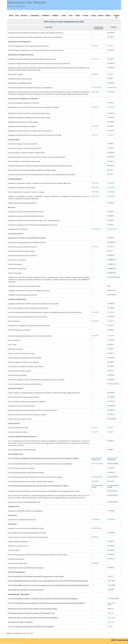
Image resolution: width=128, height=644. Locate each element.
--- (108, 528)
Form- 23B (111, 622)
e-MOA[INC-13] (112, 260)
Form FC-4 (110, 371)
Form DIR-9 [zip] (96, 528)
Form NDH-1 (111, 541)
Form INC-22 (111, 152)
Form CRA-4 (111, 317)
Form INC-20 (111, 410)
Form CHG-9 (95, 196)
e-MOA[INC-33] (112, 268)
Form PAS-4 (95, 563)
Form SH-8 (110, 344)
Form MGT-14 (111, 358)
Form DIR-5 (110, 216)
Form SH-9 (110, 349)
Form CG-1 (95, 46)
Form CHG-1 (95, 183)
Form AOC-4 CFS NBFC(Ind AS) (97, 459)
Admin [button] (108, 16)
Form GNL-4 (111, 511)
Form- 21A (111, 609)
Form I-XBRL (111, 581)
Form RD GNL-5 (96, 87)
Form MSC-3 (111, 375)
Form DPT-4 (95, 336)
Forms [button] (86, 16)
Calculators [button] (35, 16)
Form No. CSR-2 (113, 502)
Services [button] (24, 16)
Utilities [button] (56, 16)
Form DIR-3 (110, 211)
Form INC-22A (111, 242)
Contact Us (116, 16)
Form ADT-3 (111, 330)
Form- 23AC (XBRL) (113, 599)
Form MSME (95, 312)
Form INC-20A (111, 406)
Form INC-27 (111, 157)
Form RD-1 (110, 79)
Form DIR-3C (111, 33)
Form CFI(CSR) (112, 419)
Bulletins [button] (46, 16)
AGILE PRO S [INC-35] (113, 277)
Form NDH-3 (111, 550)
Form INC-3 (111, 144)
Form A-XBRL (112, 585)
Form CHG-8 (95, 92)
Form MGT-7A (111, 472)
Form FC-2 (110, 170)
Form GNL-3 (111, 203)
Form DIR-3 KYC (96, 229)
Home (11, 16)
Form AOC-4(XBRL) (97, 464)
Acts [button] (71, 16)
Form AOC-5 (111, 401)
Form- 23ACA (111, 618)
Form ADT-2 (95, 59)
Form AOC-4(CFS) (97, 477)
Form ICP (94, 428)
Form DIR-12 (111, 166)
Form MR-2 (110, 441)
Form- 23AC (111, 613)
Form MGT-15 (111, 397)
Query (94, 16)
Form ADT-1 (111, 325)
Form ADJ (94, 74)
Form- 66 (110, 626)
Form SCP (95, 432)
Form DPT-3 (95, 321)
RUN (109, 286)
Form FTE (95, 135)
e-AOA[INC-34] (111, 273)
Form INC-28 (111, 414)
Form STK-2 (95, 107)
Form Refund (96, 519)
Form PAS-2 (111, 559)
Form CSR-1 (111, 238)
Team (17, 16)
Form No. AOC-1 (112, 491)
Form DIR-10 (111, 533)
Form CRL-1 (111, 37)
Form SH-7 (110, 161)
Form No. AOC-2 (112, 495)
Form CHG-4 (95, 187)
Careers (101, 16)
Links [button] (64, 16)
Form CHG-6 (95, 192)
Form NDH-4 (111, 303)
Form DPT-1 (95, 537)
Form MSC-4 (111, 122)
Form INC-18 (111, 63)
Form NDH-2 (111, 83)
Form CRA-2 (111, 50)
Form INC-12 (111, 131)
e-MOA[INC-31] (112, 264)
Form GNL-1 (95, 126)
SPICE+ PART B (112, 295)
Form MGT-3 (111, 393)
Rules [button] (78, 16)
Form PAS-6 (111, 568)
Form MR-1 (110, 449)
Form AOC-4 (95, 481)
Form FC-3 (110, 174)
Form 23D (111, 590)
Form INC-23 (111, 68)
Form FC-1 (110, 251)
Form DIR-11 (111, 362)
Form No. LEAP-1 (113, 384)
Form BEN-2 (111, 308)
